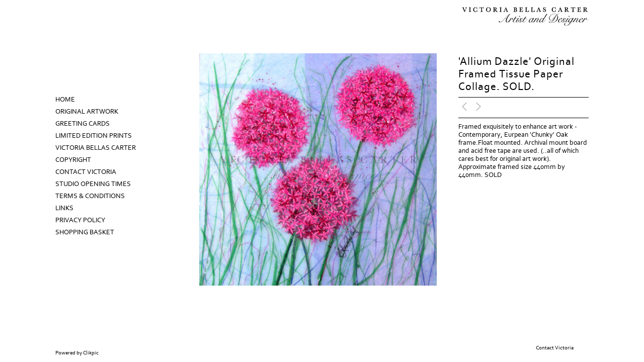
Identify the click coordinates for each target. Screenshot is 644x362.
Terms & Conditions (90, 196)
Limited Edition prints (94, 136)
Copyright (73, 160)
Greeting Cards (83, 124)
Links (64, 208)
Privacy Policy (80, 220)
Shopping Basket (85, 232)
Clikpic (91, 353)
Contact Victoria (86, 172)
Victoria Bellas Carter (96, 148)
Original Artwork (87, 112)
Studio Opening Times (93, 184)
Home (65, 100)
